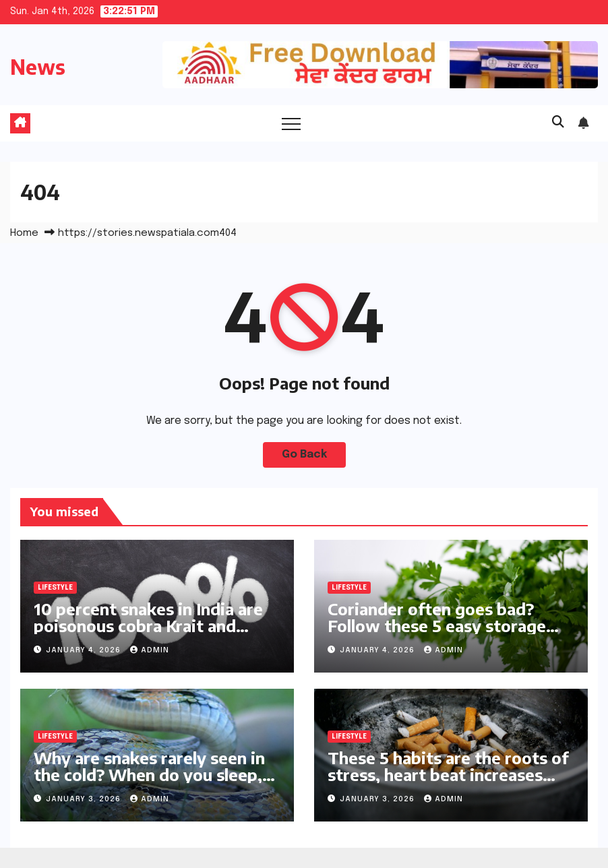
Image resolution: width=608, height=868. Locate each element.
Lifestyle (55, 588)
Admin (150, 650)
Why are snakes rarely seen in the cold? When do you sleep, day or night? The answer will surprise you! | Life (149, 783)
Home (24, 233)
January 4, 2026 (85, 650)
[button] (558, 123)
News (38, 67)
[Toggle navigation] (291, 123)
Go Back (304, 455)
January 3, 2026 (85, 799)
